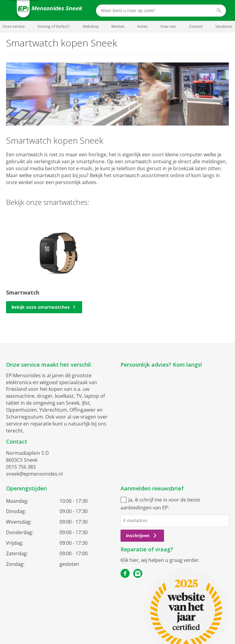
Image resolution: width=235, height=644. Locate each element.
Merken (118, 26)
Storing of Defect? (54, 26)
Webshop (91, 26)
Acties (142, 26)
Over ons (168, 26)
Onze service (14, 26)
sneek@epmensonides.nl (34, 474)
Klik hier (130, 560)
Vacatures (224, 26)
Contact (196, 26)
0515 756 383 (21, 467)
